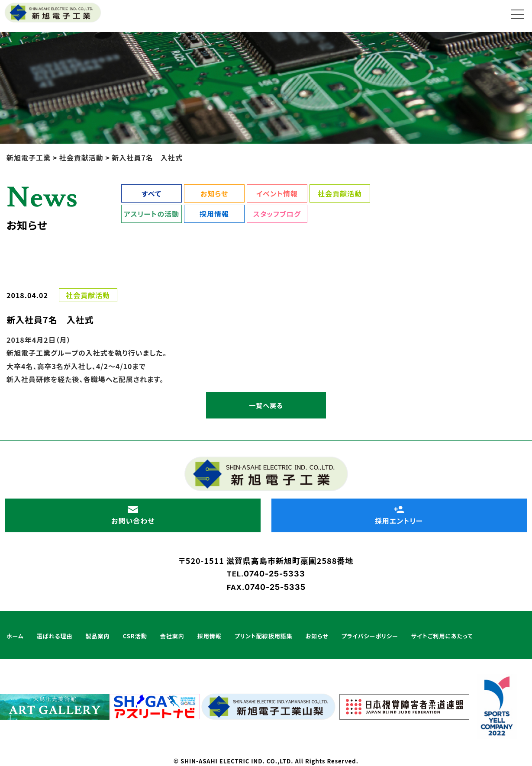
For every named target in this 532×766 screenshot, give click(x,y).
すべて (151, 193)
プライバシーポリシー (370, 636)
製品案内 (98, 636)
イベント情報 (277, 193)
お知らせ (214, 193)
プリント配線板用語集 (264, 636)
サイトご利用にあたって (442, 636)
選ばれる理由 (55, 636)
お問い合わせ (133, 515)
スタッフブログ (277, 214)
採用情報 (214, 214)
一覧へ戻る (266, 405)
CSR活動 (135, 636)
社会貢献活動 (340, 193)
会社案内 (172, 636)
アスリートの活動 (152, 214)
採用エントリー (399, 515)
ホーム (15, 636)
